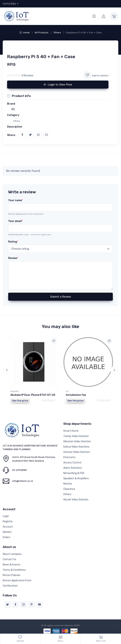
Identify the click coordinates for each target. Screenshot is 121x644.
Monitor (68, 483)
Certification (10, 585)
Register (8, 521)
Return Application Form (17, 580)
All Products (42, 33)
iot (67, 391)
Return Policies (12, 575)
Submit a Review (61, 297)
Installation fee (76, 395)
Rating (13, 242)
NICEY (77, 625)
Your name (16, 200)
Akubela (14, 391)
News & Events (12, 564)
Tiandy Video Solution (76, 436)
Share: (11, 135)
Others (57, 33)
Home (25, 33)
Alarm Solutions (73, 467)
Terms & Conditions (14, 569)
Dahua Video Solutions (76, 446)
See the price (20, 401)
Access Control (72, 462)
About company (12, 554)
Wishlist (7, 532)
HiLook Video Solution (76, 499)
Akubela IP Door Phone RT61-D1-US (33, 395)
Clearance (69, 488)
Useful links (9, 4)
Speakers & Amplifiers (76, 478)
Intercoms (69, 457)
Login (6, 516)
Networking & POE (74, 473)
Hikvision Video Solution (77, 441)
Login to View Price (58, 85)
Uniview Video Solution (77, 451)
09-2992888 (19, 470)
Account (8, 526)
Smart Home (71, 430)
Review (13, 258)
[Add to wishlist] (87, 75)
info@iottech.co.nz (23, 481)
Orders (7, 537)
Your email (15, 221)
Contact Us (9, 559)
